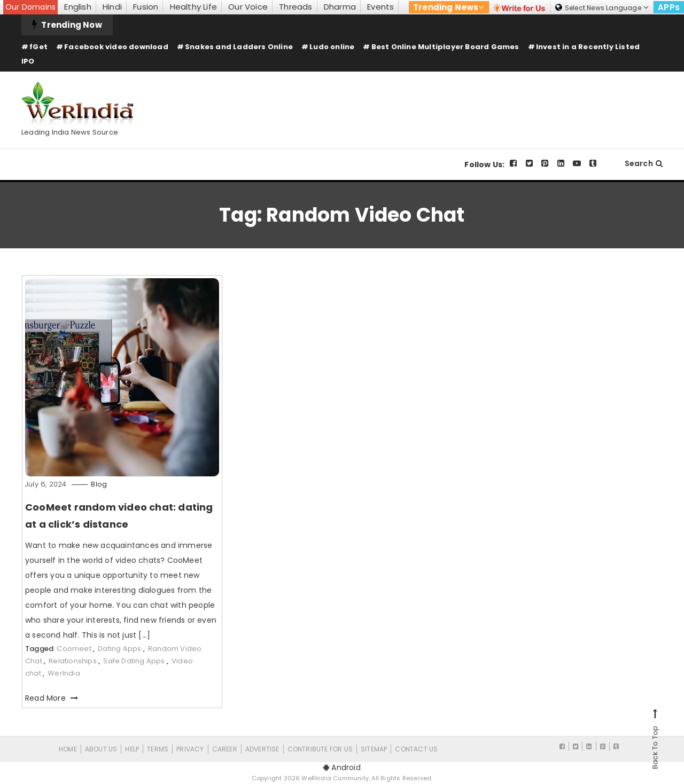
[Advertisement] (468, 101)
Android (342, 767)
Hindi (112, 7)
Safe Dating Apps (134, 661)
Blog (99, 484)
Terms (158, 749)
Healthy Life (193, 7)
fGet (38, 47)
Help (132, 749)
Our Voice (248, 7)
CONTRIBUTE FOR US (320, 749)
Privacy (190, 749)
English (77, 7)
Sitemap (374, 749)
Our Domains (30, 7)
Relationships (73, 661)
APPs (669, 7)
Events (380, 7)
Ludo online (332, 47)
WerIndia (64, 673)
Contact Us (416, 749)
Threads (296, 7)
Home (68, 749)
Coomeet (74, 649)
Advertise (262, 749)
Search (644, 163)
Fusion (146, 7)
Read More (52, 698)
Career (225, 749)
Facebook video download (116, 47)
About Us (101, 749)
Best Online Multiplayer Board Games (445, 47)
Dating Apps (119, 649)
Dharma (340, 7)
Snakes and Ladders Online (239, 47)
